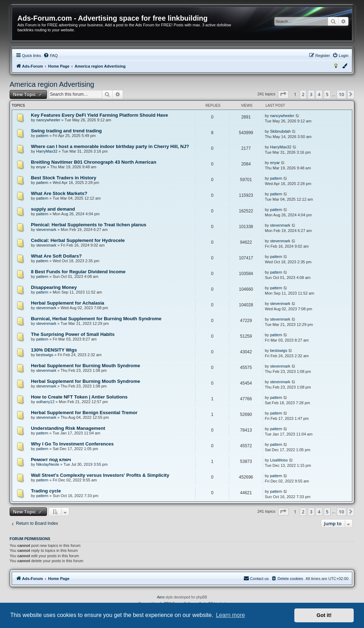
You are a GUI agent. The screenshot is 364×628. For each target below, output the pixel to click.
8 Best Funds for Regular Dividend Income (78, 272)
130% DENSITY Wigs (54, 350)
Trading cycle (46, 491)
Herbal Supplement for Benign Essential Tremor (84, 413)
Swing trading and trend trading (66, 131)
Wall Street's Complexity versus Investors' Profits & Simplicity (100, 475)
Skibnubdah (280, 131)
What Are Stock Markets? (59, 193)
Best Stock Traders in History (64, 178)
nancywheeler (48, 120)
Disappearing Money (54, 287)
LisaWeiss (279, 460)
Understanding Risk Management (68, 428)
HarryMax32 (47, 151)
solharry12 (45, 402)
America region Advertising (52, 84)
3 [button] (311, 94)
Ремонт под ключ (51, 460)
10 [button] (341, 94)
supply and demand (53, 209)
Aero (161, 597)
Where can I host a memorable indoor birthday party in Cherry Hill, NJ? (110, 146)
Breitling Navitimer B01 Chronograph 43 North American (94, 162)
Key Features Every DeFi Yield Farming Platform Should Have (100, 115)
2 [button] (303, 94)
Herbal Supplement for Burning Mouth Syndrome (85, 366)
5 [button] (327, 94)
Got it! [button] (324, 615)
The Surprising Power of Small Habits (73, 334)
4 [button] (319, 94)
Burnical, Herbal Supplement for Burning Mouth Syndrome (96, 319)
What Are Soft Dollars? (56, 256)
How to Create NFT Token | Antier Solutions (79, 397)
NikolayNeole (48, 464)
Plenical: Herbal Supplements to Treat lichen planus (89, 225)
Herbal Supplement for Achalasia (68, 303)
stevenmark (46, 229)
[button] (283, 94)
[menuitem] (50, 56)
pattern (42, 136)
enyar (41, 167)
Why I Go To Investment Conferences (72, 444)
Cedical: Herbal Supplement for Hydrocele (78, 240)
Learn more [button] (230, 615)
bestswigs (45, 355)
